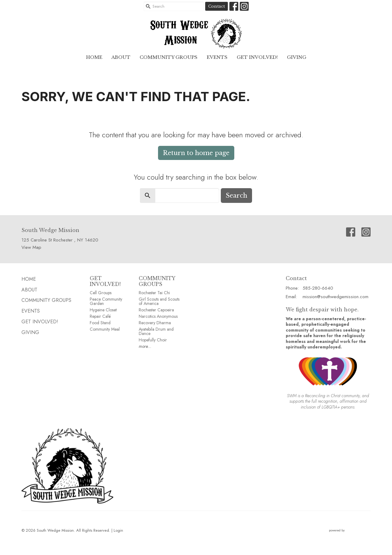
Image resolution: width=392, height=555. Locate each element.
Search (236, 196)
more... (145, 346)
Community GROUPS (169, 57)
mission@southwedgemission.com (335, 297)
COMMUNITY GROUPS (157, 281)
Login (118, 530)
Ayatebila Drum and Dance (156, 331)
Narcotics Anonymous (158, 316)
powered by (350, 530)
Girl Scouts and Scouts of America (159, 301)
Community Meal (105, 329)
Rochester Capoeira (156, 310)
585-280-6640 (318, 288)
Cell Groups (101, 293)
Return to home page (196, 153)
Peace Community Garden (106, 301)
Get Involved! (257, 57)
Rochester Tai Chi (154, 293)
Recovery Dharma (155, 323)
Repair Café (100, 316)
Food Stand (100, 323)
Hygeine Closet (103, 310)
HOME (94, 57)
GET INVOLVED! (105, 281)
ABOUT (121, 57)
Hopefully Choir (153, 340)
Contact (217, 6)
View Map (31, 247)
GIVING (297, 57)
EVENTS (217, 57)
